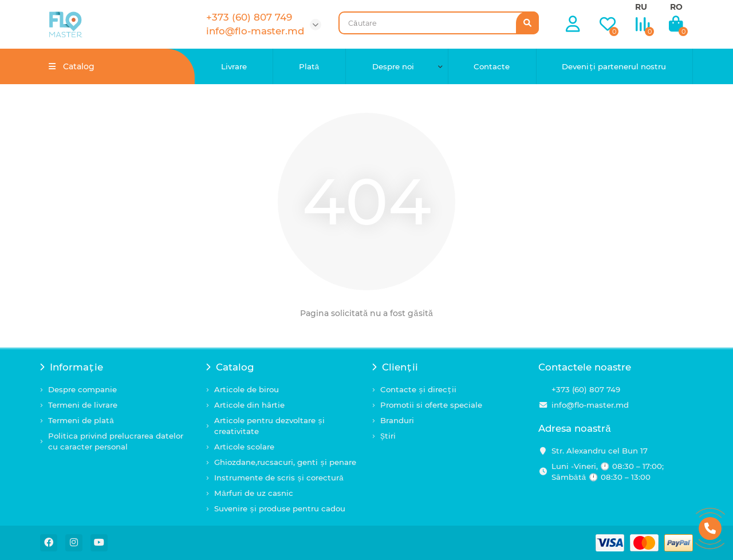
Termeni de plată (81, 420)
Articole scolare (244, 447)
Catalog (230, 367)
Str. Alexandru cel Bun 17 (600, 451)
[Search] (439, 23)
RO (676, 7)
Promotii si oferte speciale (431, 405)
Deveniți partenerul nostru (614, 66)
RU (641, 7)
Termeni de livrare (83, 405)
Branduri (397, 420)
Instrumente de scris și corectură (279, 478)
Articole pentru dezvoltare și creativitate (269, 426)
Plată (309, 66)
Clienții (395, 367)
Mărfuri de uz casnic (254, 493)
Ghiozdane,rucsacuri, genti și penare (285, 462)
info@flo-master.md (590, 405)
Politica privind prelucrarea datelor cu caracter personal (116, 441)
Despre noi (393, 66)
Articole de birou (247, 389)
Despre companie (82, 389)
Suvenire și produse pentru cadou (280, 508)
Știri (388, 436)
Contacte (492, 66)
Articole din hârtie (249, 405)
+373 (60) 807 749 (586, 389)
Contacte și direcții (418, 389)
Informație (72, 367)
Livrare (234, 66)
